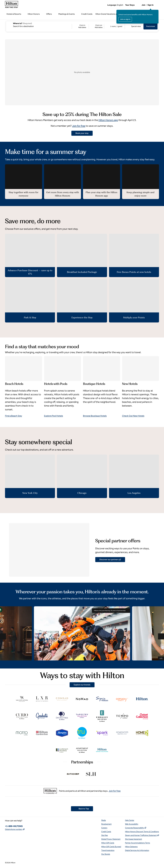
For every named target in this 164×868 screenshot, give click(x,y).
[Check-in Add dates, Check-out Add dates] (88, 26)
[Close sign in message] (157, 12)
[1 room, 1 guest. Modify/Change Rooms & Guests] (114, 26)
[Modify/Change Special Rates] (134, 26)
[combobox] (39, 25)
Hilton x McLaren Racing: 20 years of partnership (111, 611)
